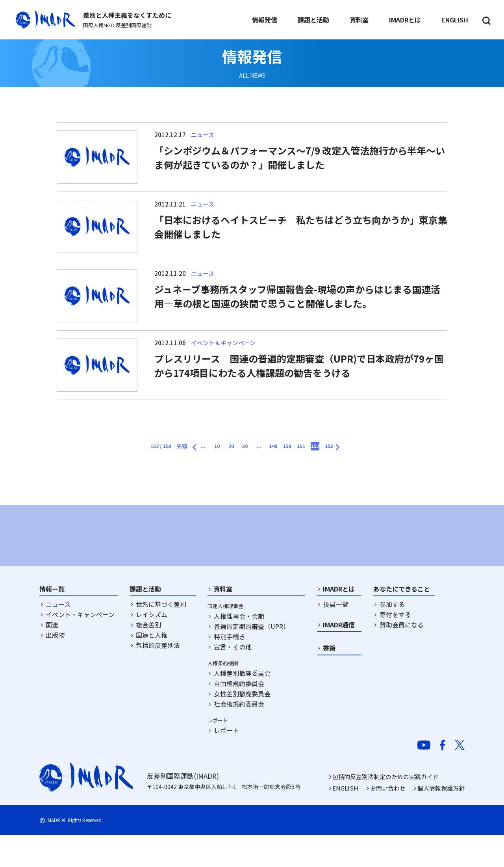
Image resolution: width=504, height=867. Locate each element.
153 (369, 448)
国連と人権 (152, 667)
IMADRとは (339, 621)
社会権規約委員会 (239, 736)
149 (284, 448)
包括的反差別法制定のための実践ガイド (385, 808)
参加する (392, 636)
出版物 (55, 667)
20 (220, 448)
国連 (52, 657)
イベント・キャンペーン (80, 646)
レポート (226, 762)
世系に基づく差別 (161, 636)
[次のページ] (382, 445)
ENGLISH (345, 820)
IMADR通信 (339, 657)
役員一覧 (336, 636)
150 (305, 448)
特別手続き (230, 668)
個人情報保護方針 (441, 820)
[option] (107, 551)
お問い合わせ (388, 820)
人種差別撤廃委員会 (242, 705)
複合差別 (148, 657)
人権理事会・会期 (239, 648)
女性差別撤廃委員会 (242, 726)
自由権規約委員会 (239, 715)
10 (199, 448)
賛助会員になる (402, 657)
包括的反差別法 (158, 677)
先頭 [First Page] (143, 448)
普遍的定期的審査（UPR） (252, 658)
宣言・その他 (233, 679)
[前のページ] (164, 445)
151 (327, 448)
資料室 (223, 621)
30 (241, 448)
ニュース (58, 636)
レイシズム (152, 646)
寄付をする (395, 646)
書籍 (329, 680)
